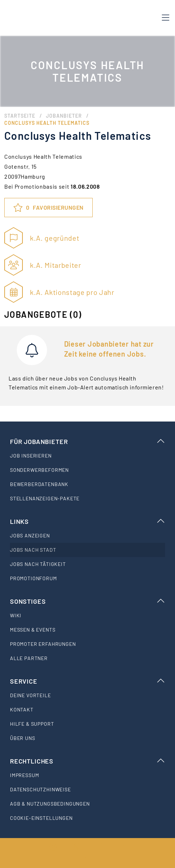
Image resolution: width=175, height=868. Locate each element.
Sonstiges (87, 601)
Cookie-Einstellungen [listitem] (41, 818)
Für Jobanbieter (87, 441)
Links (87, 521)
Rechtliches (87, 761)
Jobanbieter (64, 116)
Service (87, 681)
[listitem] (87, 456)
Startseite (20, 116)
